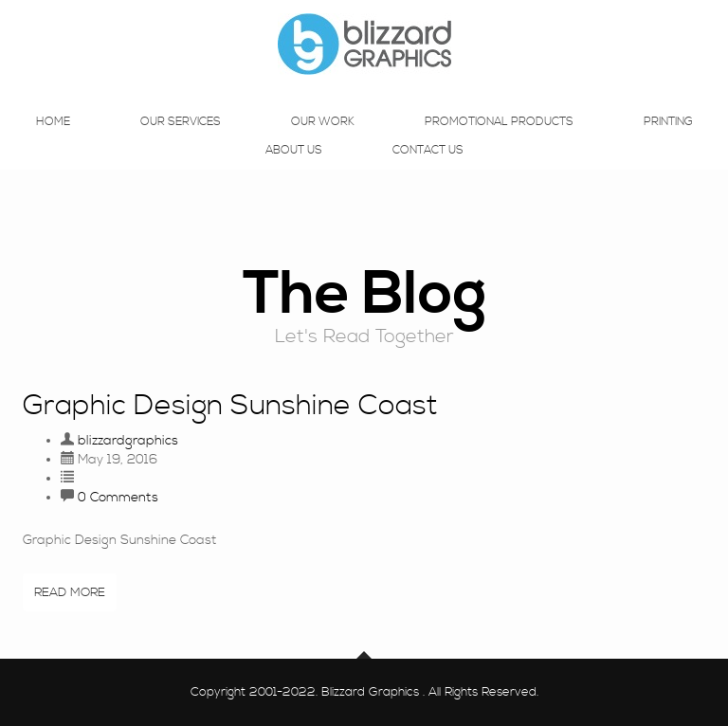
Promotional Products (499, 140)
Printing (668, 140)
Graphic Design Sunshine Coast (230, 406)
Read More (70, 592)
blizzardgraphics (128, 441)
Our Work (323, 140)
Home (53, 140)
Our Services (181, 140)
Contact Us (428, 169)
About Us (294, 169)
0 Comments (118, 498)
